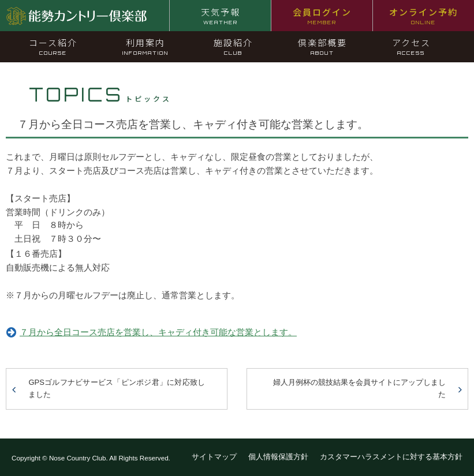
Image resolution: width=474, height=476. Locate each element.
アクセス (411, 46)
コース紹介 (53, 46)
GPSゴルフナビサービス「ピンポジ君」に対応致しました (117, 388)
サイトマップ (214, 457)
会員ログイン (322, 16)
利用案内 (145, 46)
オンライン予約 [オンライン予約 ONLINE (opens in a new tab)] (423, 16)
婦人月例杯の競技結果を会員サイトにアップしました (359, 388)
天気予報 (221, 16)
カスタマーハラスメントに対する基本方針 (391, 457)
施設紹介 (233, 46)
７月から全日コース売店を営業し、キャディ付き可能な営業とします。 (158, 332)
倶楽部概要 (322, 46)
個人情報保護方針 (278, 457)
